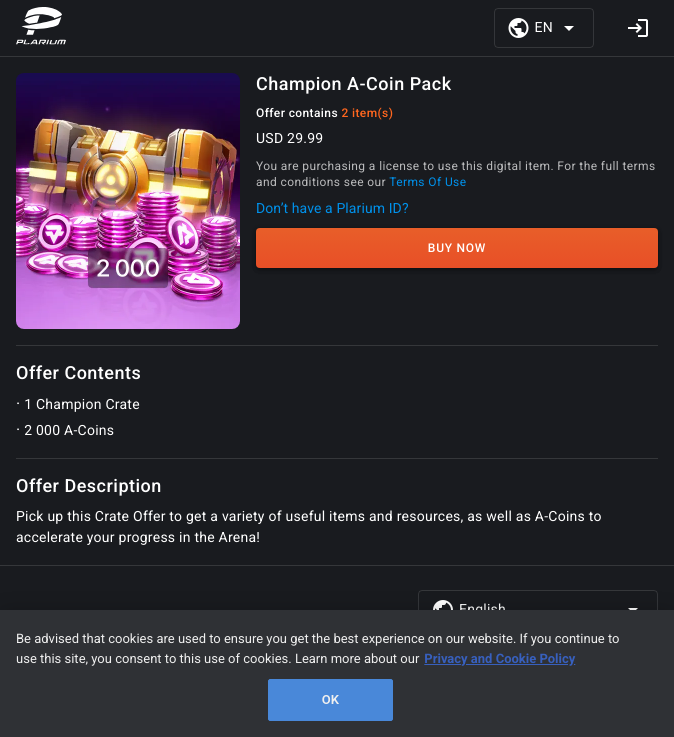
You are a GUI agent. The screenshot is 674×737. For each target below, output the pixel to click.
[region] (337, 673)
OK (330, 699)
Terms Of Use (427, 182)
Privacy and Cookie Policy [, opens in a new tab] (499, 659)
